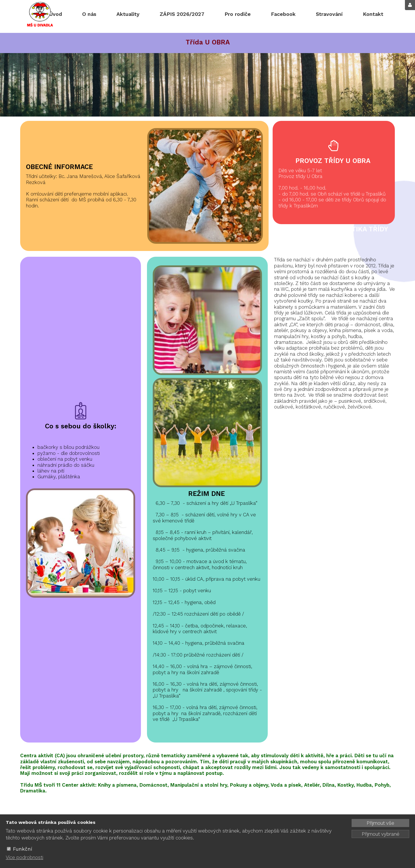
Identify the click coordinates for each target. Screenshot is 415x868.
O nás (89, 14)
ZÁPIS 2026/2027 (182, 14)
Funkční (23, 849)
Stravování (329, 14)
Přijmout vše (380, 823)
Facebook (283, 14)
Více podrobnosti (24, 857)
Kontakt (373, 14)
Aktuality (128, 14)
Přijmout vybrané (381, 834)
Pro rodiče (238, 14)
